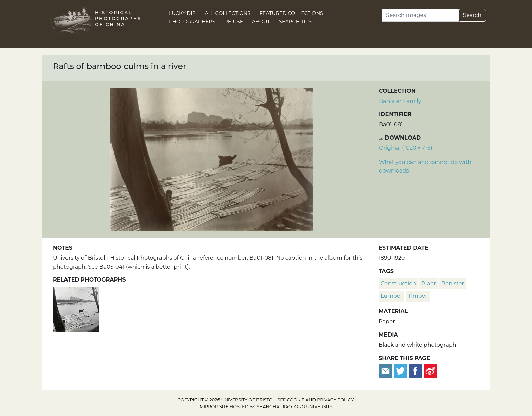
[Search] (420, 15)
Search (472, 15)
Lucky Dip (182, 13)
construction (398, 283)
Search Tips (295, 22)
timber (417, 296)
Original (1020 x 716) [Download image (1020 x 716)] (406, 148)
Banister (453, 283)
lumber (392, 296)
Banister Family (400, 101)
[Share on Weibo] (431, 370)
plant (429, 283)
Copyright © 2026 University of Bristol (226, 400)
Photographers (192, 22)
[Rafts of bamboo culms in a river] (76, 309)
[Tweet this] (401, 370)
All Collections (228, 13)
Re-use (234, 22)
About (261, 22)
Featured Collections (291, 13)
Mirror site (214, 407)
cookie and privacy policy (320, 400)
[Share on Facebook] (415, 370)
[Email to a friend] (386, 370)
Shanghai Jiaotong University (294, 407)
